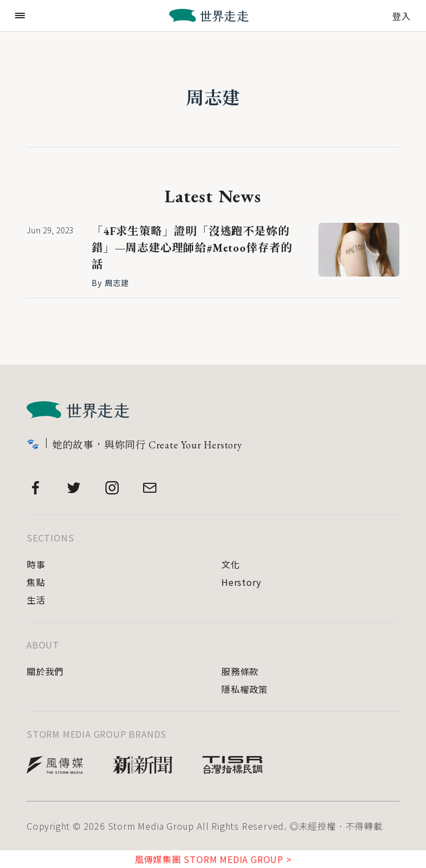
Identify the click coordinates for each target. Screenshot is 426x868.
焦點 (36, 582)
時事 (36, 564)
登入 (402, 15)
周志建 (213, 98)
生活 (36, 600)
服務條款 (240, 671)
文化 (231, 564)
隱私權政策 (245, 689)
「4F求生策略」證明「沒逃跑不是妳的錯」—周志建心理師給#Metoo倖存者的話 (192, 248)
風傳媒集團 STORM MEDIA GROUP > (213, 859)
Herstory (241, 582)
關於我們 (45, 671)
